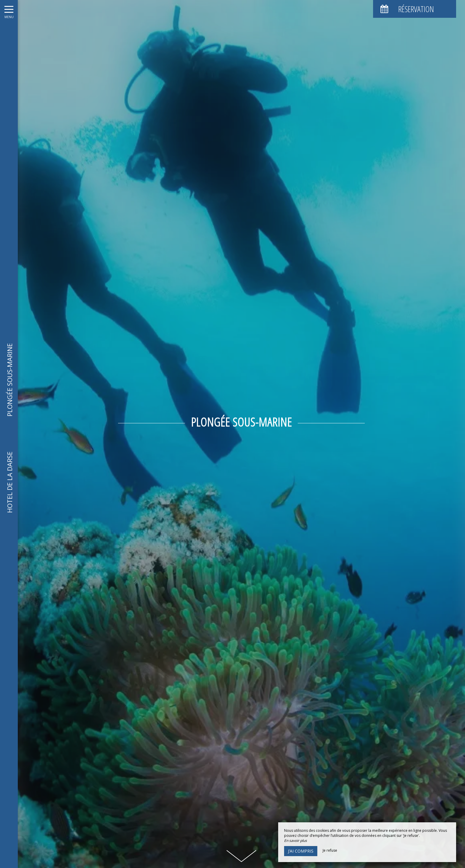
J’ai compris (301, 851)
